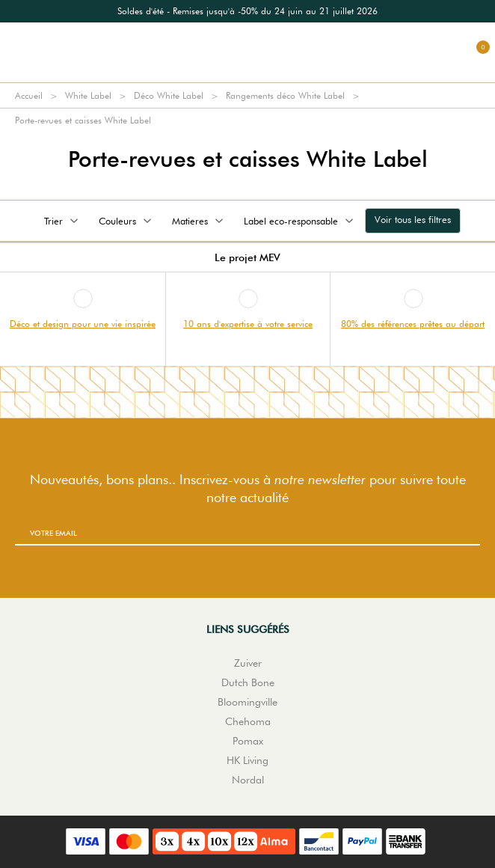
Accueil (29, 95)
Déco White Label (169, 95)
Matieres (199, 221)
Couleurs (126, 221)
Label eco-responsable (300, 221)
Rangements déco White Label (285, 95)
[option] (248, 11)
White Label (88, 95)
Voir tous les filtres (413, 219)
